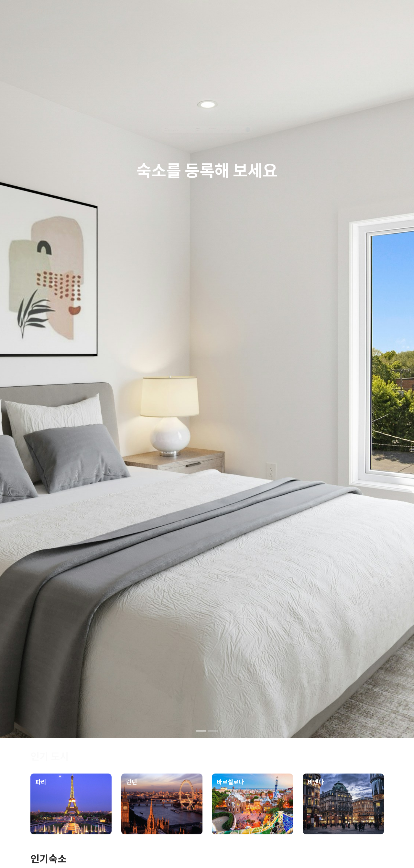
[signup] (348, 15)
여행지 (76, 126)
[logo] (49, 14)
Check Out (223, 126)
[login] (374, 15)
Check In (179, 126)
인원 (263, 126)
